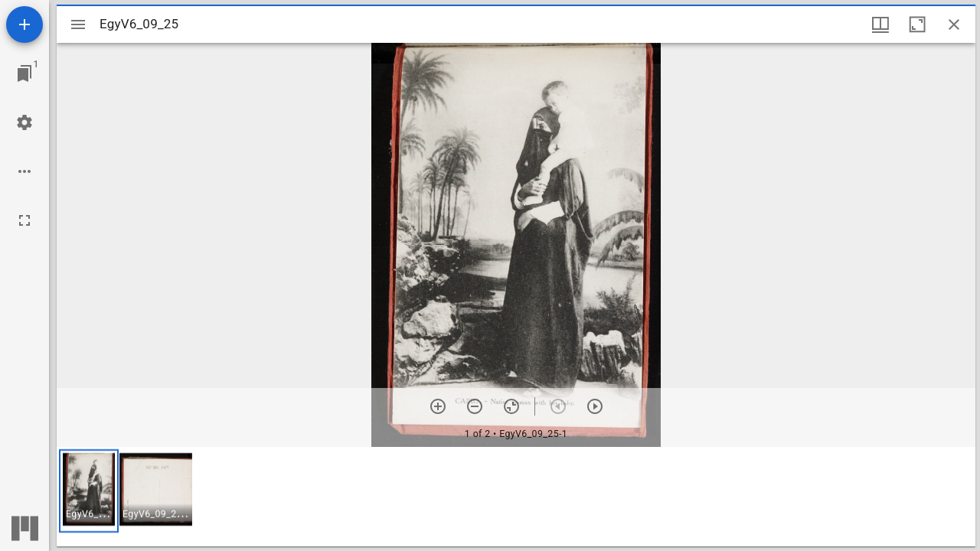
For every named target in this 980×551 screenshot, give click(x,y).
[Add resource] (24, 24)
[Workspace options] (24, 171)
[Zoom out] (475, 406)
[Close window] (954, 24)
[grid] (516, 497)
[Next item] (595, 406)
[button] (89, 491)
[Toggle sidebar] (78, 24)
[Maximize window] (917, 24)
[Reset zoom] (511, 406)
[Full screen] (24, 220)
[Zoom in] (438, 406)
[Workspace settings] (24, 122)
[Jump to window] (24, 73)
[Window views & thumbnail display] (880, 24)
